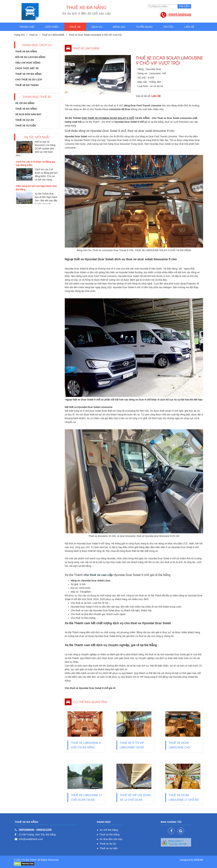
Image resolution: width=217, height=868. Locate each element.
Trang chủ (27, 27)
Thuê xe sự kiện (26, 126)
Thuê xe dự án (25, 120)
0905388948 (180, 15)
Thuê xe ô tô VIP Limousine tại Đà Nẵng (132, 747)
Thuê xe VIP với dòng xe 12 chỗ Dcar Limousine (135, 800)
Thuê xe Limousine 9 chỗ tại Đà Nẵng (86, 745)
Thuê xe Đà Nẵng (26, 51)
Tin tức (169, 27)
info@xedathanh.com (31, 839)
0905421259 (44, 830)
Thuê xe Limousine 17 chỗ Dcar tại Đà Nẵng (86, 800)
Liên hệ (189, 27)
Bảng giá (119, 27)
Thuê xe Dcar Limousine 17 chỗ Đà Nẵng (184, 800)
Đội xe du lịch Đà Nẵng (30, 57)
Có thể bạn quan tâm (90, 702)
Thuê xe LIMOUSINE (53, 35)
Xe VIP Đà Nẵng (25, 103)
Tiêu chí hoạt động (28, 63)
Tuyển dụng (144, 27)
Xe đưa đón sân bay (28, 114)
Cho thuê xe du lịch (29, 80)
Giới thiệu (52, 27)
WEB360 (198, 860)
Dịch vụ (97, 27)
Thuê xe (75, 27)
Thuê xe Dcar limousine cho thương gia (180, 747)
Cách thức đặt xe (27, 68)
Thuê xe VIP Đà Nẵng (28, 74)
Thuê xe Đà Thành (27, 85)
